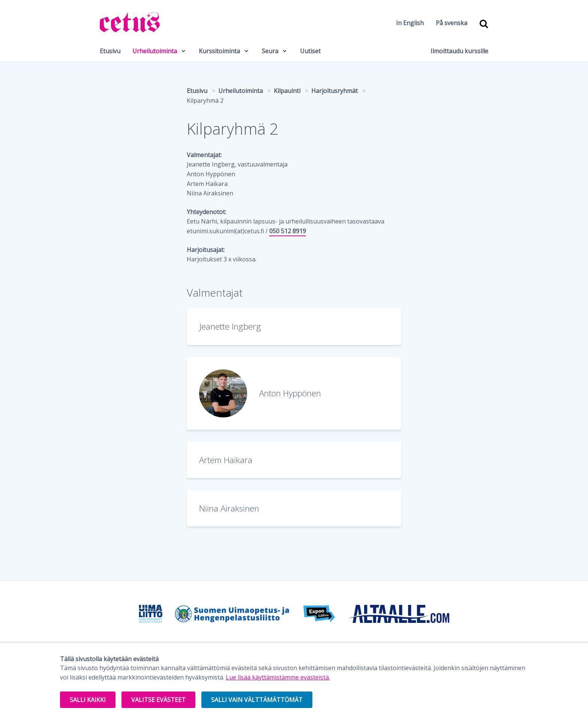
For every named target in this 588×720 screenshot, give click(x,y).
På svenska (451, 23)
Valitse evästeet (158, 700)
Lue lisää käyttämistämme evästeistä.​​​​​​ (278, 677)
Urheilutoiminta (155, 51)
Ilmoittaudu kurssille (459, 51)
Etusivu (110, 51)
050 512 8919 (288, 231)
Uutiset (310, 51)
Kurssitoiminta (219, 51)
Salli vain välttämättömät (257, 700)
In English (410, 23)
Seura (270, 51)
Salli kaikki (88, 700)
